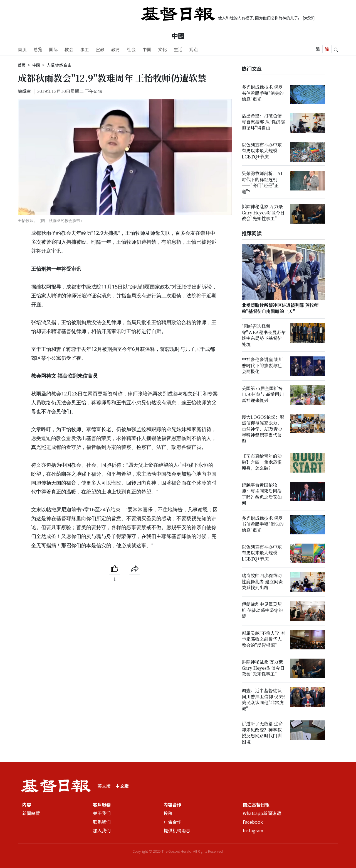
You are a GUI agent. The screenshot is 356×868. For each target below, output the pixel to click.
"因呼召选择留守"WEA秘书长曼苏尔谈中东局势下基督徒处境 (264, 335)
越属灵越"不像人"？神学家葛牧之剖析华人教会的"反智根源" (264, 639)
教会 (69, 49)
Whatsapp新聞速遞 (262, 813)
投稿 (168, 813)
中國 (178, 36)
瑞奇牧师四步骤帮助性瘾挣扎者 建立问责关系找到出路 (262, 581)
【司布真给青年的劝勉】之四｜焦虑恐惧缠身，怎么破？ (262, 462)
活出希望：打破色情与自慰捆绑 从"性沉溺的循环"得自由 (263, 122)
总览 (38, 49)
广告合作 (172, 822)
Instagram (253, 830)
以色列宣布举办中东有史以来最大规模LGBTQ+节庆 (262, 151)
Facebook (253, 822)
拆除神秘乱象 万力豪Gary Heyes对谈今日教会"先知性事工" (263, 212)
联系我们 (102, 822)
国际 (53, 49)
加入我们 (102, 830)
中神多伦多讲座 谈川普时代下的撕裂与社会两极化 (262, 366)
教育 (116, 49)
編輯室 (24, 91)
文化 (162, 49)
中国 (147, 49)
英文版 (104, 786)
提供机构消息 (177, 830)
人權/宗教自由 (59, 65)
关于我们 (102, 813)
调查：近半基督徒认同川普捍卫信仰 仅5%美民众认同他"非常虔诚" (264, 700)
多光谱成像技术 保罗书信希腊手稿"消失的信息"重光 (263, 93)
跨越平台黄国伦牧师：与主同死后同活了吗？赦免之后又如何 (262, 494)
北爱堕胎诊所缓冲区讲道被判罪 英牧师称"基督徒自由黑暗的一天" (280, 308)
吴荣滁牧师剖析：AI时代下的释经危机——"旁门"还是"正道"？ (262, 182)
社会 (131, 49)
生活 (178, 49)
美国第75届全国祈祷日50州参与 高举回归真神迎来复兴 (263, 394)
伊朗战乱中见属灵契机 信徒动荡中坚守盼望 (262, 610)
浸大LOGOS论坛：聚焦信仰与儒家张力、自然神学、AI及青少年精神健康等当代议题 (263, 429)
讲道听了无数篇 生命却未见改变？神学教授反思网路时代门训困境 (262, 733)
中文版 (122, 786)
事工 (85, 49)
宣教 (100, 49)
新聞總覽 (31, 813)
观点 (194, 49)
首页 (22, 49)
